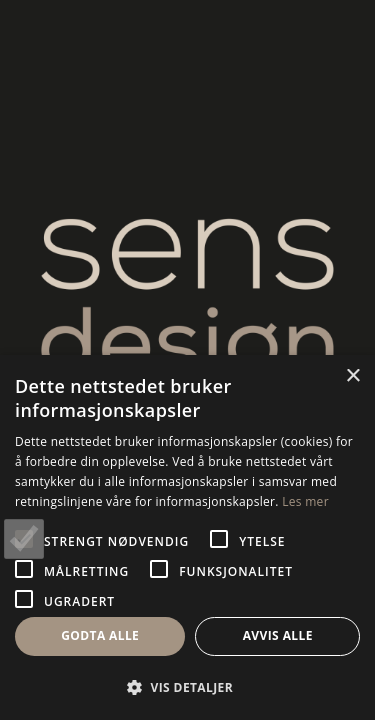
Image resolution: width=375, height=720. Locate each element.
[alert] (187, 537)
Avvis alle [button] (278, 635)
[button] (187, 687)
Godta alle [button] (100, 635)
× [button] (352, 376)
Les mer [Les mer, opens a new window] (305, 501)
